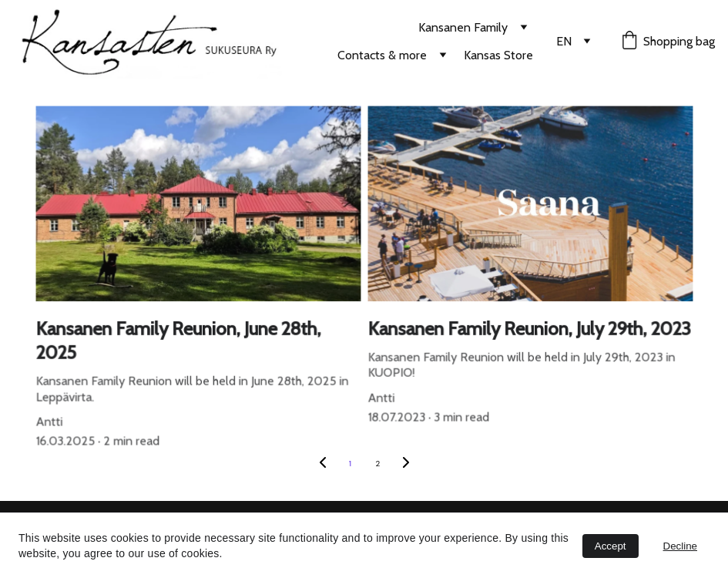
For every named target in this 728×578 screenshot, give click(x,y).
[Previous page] (323, 464)
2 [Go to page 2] (378, 464)
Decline (680, 546)
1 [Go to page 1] (350, 464)
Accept (611, 546)
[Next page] (406, 464)
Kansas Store (498, 55)
